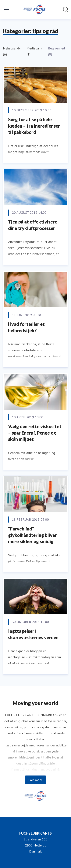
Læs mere (35, 780)
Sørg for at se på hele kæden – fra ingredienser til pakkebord (34, 126)
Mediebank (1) (34, 51)
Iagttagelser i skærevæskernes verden (33, 634)
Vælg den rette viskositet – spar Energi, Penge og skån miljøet (35, 433)
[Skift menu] (6, 9)
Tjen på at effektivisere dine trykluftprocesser (33, 225)
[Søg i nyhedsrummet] (66, 9)
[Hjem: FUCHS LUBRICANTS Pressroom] (34, 9)
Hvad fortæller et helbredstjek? (26, 327)
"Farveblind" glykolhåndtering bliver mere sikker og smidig (32, 535)
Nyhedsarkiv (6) (12, 51)
